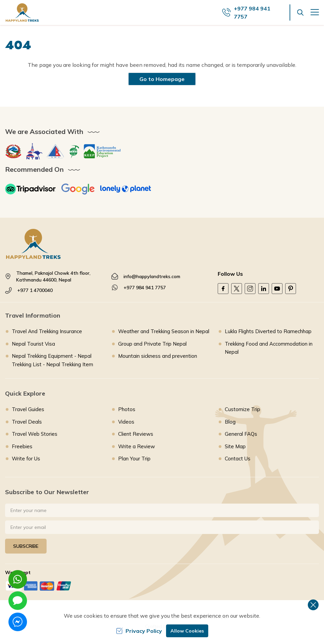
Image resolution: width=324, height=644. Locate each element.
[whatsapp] (18, 579)
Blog (230, 422)
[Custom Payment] (162, 586)
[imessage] (18, 601)
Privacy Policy (139, 631)
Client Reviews (136, 434)
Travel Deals (27, 422)
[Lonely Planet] (126, 189)
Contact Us (238, 459)
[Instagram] (250, 289)
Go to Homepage (162, 79)
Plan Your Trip (134, 459)
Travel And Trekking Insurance (47, 331)
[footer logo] (162, 244)
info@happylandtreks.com (152, 276)
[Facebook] (223, 289)
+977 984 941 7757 (145, 288)
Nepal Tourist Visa (33, 344)
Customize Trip (242, 409)
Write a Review (137, 446)
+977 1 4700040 (35, 290)
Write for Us (26, 459)
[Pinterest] (291, 289)
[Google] (78, 189)
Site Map (235, 446)
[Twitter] (237, 289)
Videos (126, 422)
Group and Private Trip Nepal (152, 344)
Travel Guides (28, 409)
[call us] (256, 12)
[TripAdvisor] (30, 189)
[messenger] (18, 622)
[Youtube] (277, 289)
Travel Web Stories (35, 434)
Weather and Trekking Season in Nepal (164, 331)
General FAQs (241, 434)
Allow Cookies (187, 631)
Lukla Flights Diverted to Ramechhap (268, 331)
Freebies (22, 446)
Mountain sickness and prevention (158, 356)
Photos (127, 409)
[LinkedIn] (264, 289)
